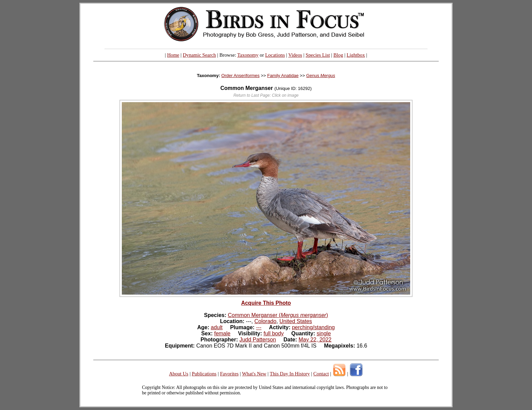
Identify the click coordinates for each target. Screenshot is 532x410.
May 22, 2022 (315, 340)
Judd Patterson (258, 340)
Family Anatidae (283, 76)
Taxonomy (248, 55)
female (222, 333)
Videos (295, 55)
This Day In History (290, 374)
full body (274, 333)
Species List (318, 55)
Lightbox (356, 55)
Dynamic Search (199, 55)
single (324, 333)
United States (296, 321)
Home (173, 55)
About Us (179, 374)
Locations (275, 55)
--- (259, 327)
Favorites (229, 374)
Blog (338, 55)
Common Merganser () (278, 315)
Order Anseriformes (240, 76)
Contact (321, 374)
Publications (204, 374)
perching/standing (313, 327)
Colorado (265, 321)
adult (217, 327)
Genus (320, 76)
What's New (254, 374)
